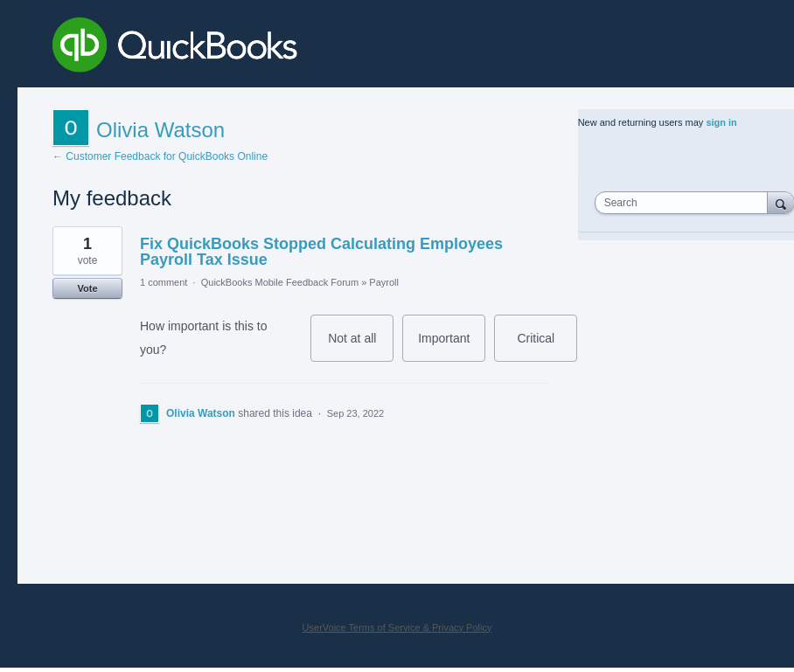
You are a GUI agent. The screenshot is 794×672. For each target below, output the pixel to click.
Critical (547, 346)
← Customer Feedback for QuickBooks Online (160, 156)
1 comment (164, 282)
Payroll (384, 282)
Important (452, 346)
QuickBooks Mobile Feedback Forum (280, 282)
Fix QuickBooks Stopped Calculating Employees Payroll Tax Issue (321, 252)
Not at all (361, 346)
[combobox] (685, 203)
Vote (87, 288)
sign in (721, 122)
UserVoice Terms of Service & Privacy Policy (397, 627)
